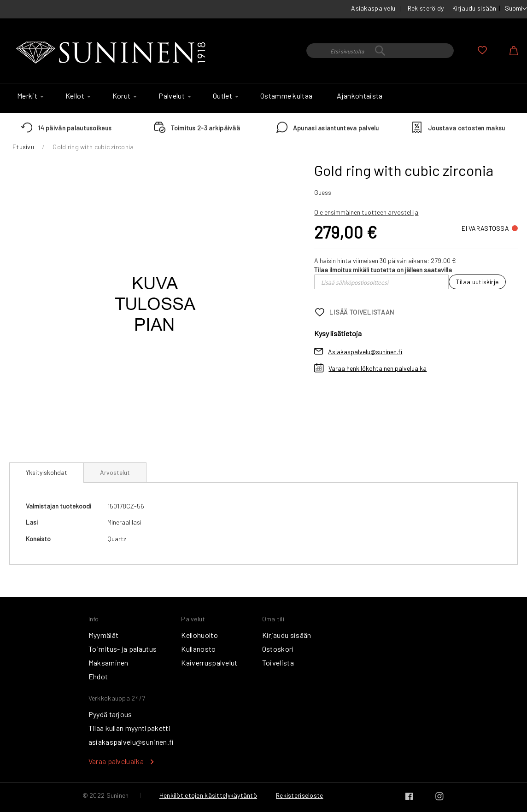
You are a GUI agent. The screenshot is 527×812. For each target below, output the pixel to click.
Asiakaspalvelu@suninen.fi (365, 352)
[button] (516, 9)
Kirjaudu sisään (474, 8)
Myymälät (104, 635)
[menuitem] (29, 96)
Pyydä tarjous (110, 714)
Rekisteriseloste (299, 795)
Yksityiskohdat (47, 472)
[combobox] (380, 51)
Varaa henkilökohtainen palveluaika (378, 368)
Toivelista (278, 663)
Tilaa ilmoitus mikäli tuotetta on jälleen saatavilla (383, 270)
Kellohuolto (199, 635)
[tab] (47, 473)
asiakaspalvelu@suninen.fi (131, 742)
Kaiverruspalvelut (209, 663)
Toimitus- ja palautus (123, 649)
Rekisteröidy (426, 8)
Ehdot (98, 676)
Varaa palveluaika (116, 761)
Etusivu (23, 147)
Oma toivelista (482, 50)
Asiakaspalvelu (373, 8)
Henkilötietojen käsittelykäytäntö (208, 795)
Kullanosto (198, 649)
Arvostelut (115, 472)
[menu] (263, 98)
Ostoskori (278, 649)
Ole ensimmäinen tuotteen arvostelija (366, 212)
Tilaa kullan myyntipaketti (129, 728)
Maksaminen (108, 663)
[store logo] (113, 53)
